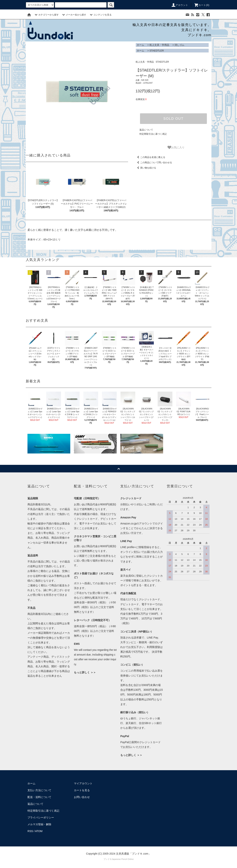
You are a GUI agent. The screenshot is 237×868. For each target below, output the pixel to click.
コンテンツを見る (100, 15)
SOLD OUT (173, 119)
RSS (30, 831)
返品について (146, 130)
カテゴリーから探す (46, 15)
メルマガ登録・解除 (39, 824)
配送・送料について (39, 797)
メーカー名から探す (74, 15)
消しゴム (179, 45)
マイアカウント (83, 783)
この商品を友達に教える (150, 157)
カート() (202, 5)
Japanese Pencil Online (123, 859)
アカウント (180, 5)
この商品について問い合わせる (154, 163)
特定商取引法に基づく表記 (153, 134)
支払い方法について (39, 790)
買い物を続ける (146, 168)
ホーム (140, 45)
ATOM (39, 831)
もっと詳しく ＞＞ (85, 672)
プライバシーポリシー (41, 817)
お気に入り (176, 147)
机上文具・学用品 (159, 45)
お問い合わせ (82, 797)
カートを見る (82, 790)
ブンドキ (108, 859)
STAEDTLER (157, 51)
